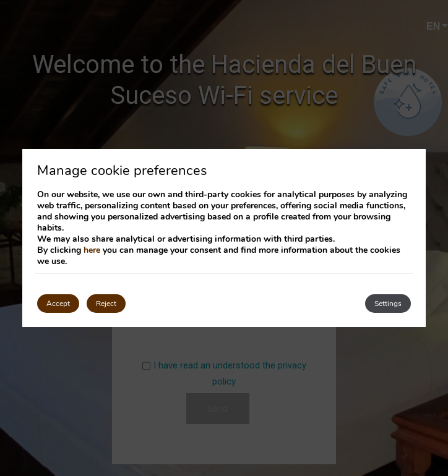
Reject (106, 304)
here (92, 250)
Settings (388, 304)
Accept (58, 304)
